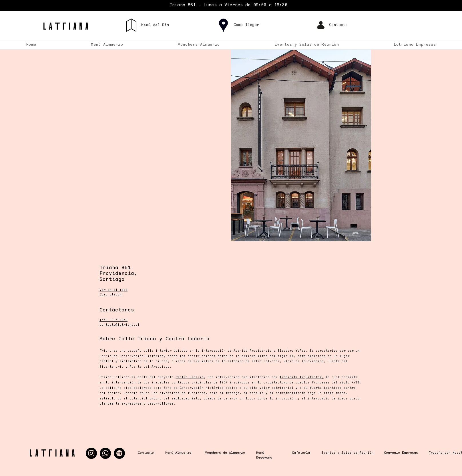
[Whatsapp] (105, 453)
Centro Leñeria (190, 378)
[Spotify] (119, 453)
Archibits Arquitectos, (302, 378)
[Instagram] (91, 453)
